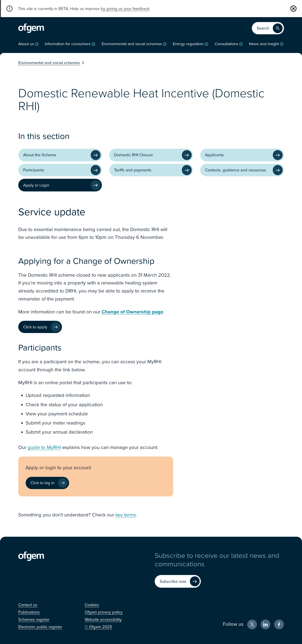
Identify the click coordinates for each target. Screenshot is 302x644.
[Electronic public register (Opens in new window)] (40, 627)
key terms (126, 515)
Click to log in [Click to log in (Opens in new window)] (42, 483)
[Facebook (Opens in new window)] (279, 624)
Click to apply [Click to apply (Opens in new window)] (35, 327)
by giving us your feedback (125, 9)
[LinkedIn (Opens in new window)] (265, 624)
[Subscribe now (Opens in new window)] (178, 581)
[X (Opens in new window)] (252, 624)
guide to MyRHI (44, 447)
